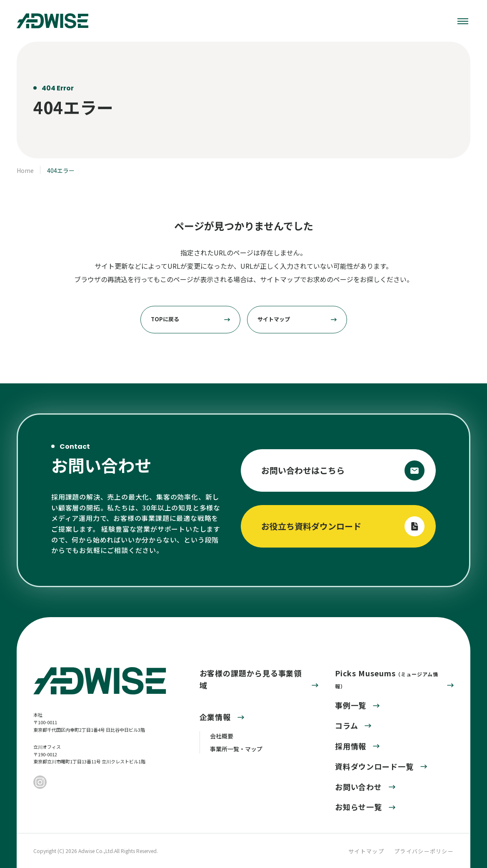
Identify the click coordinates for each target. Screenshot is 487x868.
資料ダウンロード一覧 (374, 766)
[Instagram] (40, 783)
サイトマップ (366, 851)
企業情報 (215, 717)
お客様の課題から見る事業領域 (251, 679)
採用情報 (351, 746)
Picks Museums (387, 679)
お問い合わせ (358, 787)
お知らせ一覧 (358, 807)
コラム (347, 725)
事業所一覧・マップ (236, 749)
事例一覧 (351, 705)
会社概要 (222, 736)
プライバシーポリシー (424, 851)
